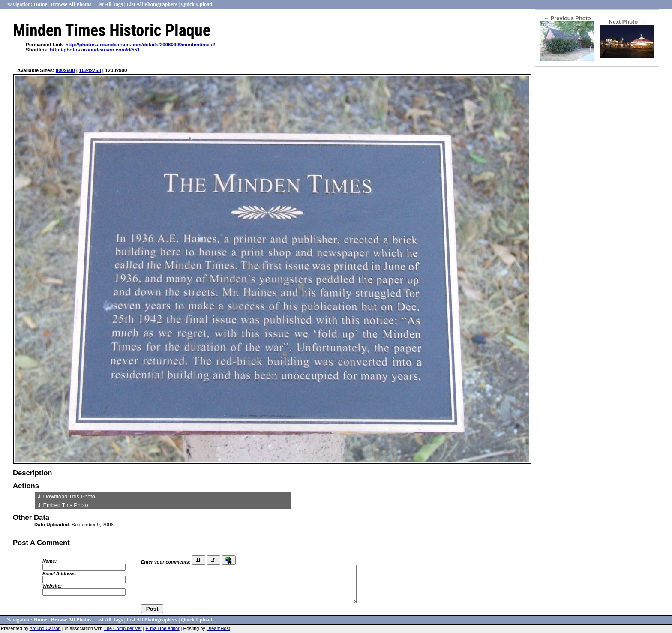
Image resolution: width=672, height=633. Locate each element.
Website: (52, 586)
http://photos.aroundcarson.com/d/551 (95, 50)
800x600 (65, 70)
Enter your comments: (166, 562)
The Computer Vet (123, 628)
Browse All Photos (71, 4)
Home (40, 4)
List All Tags (109, 4)
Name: (49, 561)
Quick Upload (196, 4)
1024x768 (90, 70)
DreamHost (218, 628)
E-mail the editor (162, 628)
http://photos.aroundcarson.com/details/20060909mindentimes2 (140, 45)
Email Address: (59, 573)
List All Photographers (152, 4)
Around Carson (45, 628)
